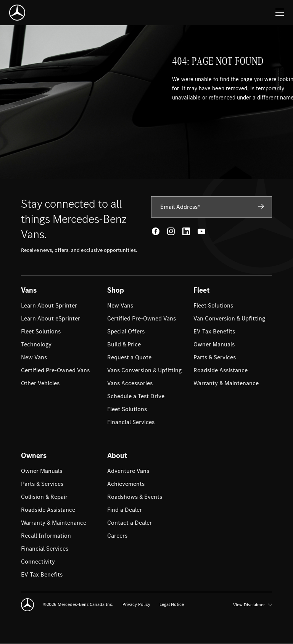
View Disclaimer (253, 605)
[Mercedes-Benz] (17, 13)
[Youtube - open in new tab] (201, 231)
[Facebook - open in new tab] (156, 231)
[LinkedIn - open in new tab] (186, 231)
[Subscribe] (261, 207)
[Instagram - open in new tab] (171, 231)
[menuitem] (49, 306)
